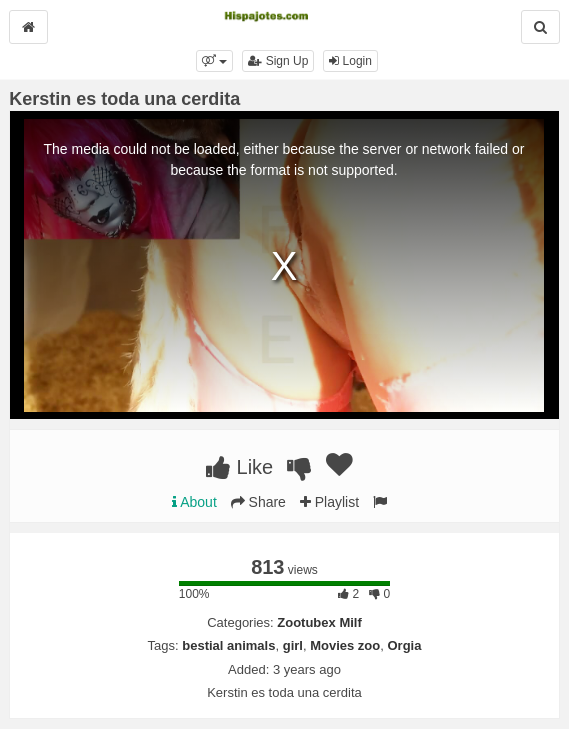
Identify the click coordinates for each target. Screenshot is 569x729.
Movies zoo (345, 645)
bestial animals (228, 645)
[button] (214, 61)
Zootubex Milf (319, 622)
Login (350, 61)
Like (239, 467)
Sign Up (278, 61)
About (194, 502)
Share (258, 502)
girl (293, 645)
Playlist (329, 502)
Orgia (404, 645)
